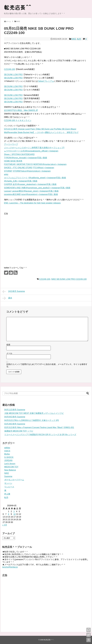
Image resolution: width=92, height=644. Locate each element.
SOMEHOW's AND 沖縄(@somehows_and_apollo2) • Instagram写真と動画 (37, 188)
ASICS (7, 451)
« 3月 (5, 525)
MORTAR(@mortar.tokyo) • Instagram (50, 164)
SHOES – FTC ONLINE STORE (18, 168)
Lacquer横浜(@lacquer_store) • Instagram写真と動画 (35, 191)
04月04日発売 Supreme (15, 417)
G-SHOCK (9, 457)
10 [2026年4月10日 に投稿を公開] (15, 514)
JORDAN (8, 460)
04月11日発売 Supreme (15, 410)
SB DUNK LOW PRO (13, 75)
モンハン (8, 483)
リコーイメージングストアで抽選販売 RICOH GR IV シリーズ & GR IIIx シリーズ (40, 435)
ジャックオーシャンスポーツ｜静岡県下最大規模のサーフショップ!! (34, 148)
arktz (6, 174)
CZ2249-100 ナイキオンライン (18, 120)
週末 (7, 298)
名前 (8, 345)
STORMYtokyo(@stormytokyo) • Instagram (32, 171)
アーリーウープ (11, 144)
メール (9, 353)
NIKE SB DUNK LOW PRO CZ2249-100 (69, 279)
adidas (7, 448)
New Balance (10, 470)
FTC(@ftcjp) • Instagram (43, 168)
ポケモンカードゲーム (14, 480)
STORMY (8, 171)
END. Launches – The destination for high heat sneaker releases (32, 203)
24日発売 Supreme (14, 292)
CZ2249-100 (10, 69)
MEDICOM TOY (11, 467)
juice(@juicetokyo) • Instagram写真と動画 (40, 194)
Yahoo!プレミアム (46, 81)
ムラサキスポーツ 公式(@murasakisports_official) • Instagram (31, 151)
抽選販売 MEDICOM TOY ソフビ (19, 431)
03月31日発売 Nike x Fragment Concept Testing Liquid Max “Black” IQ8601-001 (39, 427)
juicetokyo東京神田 (12, 194)
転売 (79, 39)
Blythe (7, 454)
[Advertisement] (24, 238)
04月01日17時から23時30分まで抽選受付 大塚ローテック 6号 (32, 420)
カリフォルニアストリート (16, 178)
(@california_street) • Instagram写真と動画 (47, 178)
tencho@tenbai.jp (10, 567)
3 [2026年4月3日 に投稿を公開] (14, 511)
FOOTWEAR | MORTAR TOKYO (18, 164)
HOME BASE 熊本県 (13, 161)
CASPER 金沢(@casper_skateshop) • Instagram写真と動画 (30, 184)
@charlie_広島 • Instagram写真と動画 (21, 181)
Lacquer (8, 191)
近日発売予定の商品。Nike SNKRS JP (21, 110)
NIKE (74, 39)
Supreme (8, 476)
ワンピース (9, 487)
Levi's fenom (10, 464)
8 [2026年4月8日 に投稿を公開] (9, 514)
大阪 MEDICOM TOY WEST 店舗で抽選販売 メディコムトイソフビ (34, 413)
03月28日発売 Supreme (15, 424)
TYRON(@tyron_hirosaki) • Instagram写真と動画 (26, 158)
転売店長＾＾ (49, 640)
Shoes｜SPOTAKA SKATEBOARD (19, 154)
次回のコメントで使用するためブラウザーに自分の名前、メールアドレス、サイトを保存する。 (47, 365)
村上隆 (7, 494)
